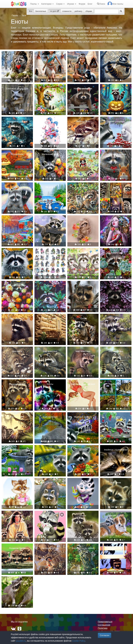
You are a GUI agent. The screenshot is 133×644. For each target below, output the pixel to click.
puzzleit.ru (21, 641)
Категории (48, 4)
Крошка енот (50, 89)
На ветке (116, 318)
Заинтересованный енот (83, 384)
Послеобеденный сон (17, 581)
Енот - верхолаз (50, 220)
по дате (55, 11)
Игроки (72, 4)
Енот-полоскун (17, 318)
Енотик (50, 286)
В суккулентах (116, 253)
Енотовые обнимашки (17, 89)
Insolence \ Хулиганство (116, 450)
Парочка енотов (17, 384)
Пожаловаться (105, 622)
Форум (82, 4)
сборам (89, 11)
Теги (24, 15)
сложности (67, 11)
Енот (116, 89)
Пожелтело (50, 450)
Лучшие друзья (116, 515)
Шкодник (50, 121)
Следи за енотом (116, 220)
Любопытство (83, 121)
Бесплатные (41, 11)
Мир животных (50, 351)
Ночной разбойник (83, 89)
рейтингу (78, 11)
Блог (90, 4)
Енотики (83, 253)
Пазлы (35, 4)
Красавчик (116, 483)
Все (31, 11)
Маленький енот (50, 154)
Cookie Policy (78, 641)
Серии (60, 4)
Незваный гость (116, 548)
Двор (83, 154)
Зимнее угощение (116, 121)
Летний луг (17, 515)
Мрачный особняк (83, 417)
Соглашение (104, 625)
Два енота (17, 351)
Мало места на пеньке (83, 548)
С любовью (17, 56)
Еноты (83, 187)
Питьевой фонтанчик (17, 450)
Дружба (83, 450)
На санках (17, 187)
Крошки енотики (50, 253)
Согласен (104, 635)
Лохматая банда (17, 548)
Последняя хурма (50, 548)
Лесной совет (17, 417)
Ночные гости (50, 318)
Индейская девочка (50, 56)
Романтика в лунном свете (116, 156)
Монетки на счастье (17, 121)
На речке (50, 187)
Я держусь (116, 56)
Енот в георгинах (17, 286)
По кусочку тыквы (17, 220)
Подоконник (17, 154)
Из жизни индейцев (83, 56)
